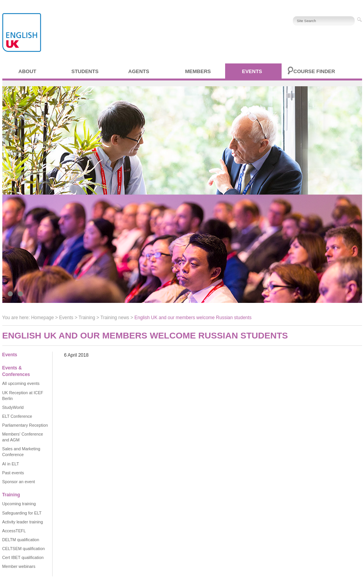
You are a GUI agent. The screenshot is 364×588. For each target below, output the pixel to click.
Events (252, 71)
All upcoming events (21, 383)
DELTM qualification (21, 540)
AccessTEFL (14, 531)
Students (85, 71)
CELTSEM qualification (24, 549)
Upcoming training (19, 504)
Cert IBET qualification (23, 557)
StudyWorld (13, 407)
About (27, 71)
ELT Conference (17, 416)
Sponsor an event (19, 482)
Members (198, 71)
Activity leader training (23, 522)
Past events (13, 473)
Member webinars (19, 566)
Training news (115, 318)
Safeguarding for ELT (22, 513)
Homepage (42, 318)
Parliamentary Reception (25, 425)
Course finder (314, 71)
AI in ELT (11, 464)
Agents (139, 71)
